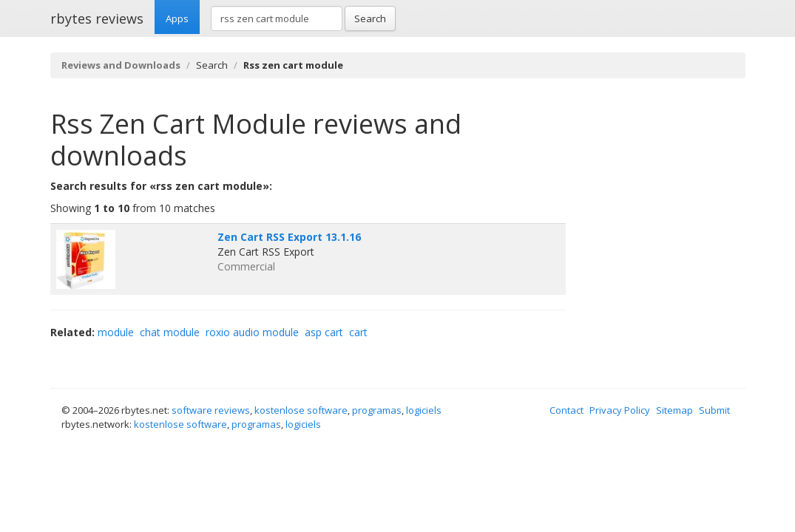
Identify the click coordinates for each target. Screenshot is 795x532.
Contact (566, 410)
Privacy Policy (620, 410)
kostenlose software (301, 410)
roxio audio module (252, 332)
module (116, 332)
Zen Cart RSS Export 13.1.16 (289, 237)
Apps (177, 18)
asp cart (324, 332)
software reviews (211, 410)
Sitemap (674, 410)
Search (370, 18)
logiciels (424, 410)
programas (377, 410)
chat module (170, 332)
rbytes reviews (97, 18)
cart (358, 332)
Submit (714, 410)
